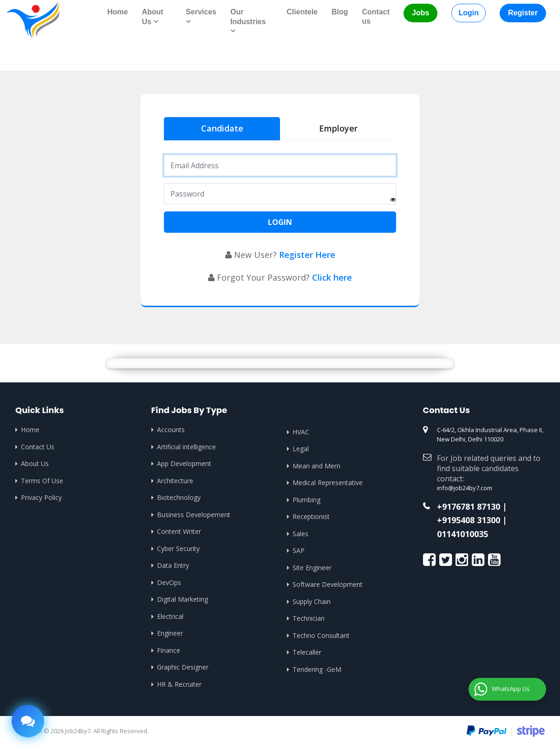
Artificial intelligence (186, 447)
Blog (340, 12)
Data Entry (173, 565)
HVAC (301, 432)
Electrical (170, 616)
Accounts (171, 430)
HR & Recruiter (179, 684)
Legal (301, 449)
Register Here (307, 255)
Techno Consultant (321, 635)
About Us (35, 463)
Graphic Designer (183, 667)
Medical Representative (328, 483)
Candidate (222, 128)
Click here (332, 277)
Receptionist (311, 516)
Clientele (302, 12)
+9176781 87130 (469, 507)
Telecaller (307, 652)
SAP (299, 550)
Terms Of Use (42, 481)
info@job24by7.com (465, 488)
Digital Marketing (182, 599)
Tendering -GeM (317, 669)
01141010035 (462, 534)
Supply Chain (312, 601)
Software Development (328, 584)
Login (469, 13)
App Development (184, 463)
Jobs (420, 13)
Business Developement (194, 515)
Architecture (175, 481)
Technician (309, 618)
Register (523, 13)
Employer (338, 128)
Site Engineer (312, 568)
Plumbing (306, 500)
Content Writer (179, 531)
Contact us (376, 16)
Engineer (170, 633)
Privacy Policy (41, 497)
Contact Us (38, 447)
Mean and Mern (316, 466)
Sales (300, 534)
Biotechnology (179, 497)
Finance (169, 650)
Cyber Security (178, 549)
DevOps (169, 582)
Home (117, 12)
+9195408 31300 (469, 520)
